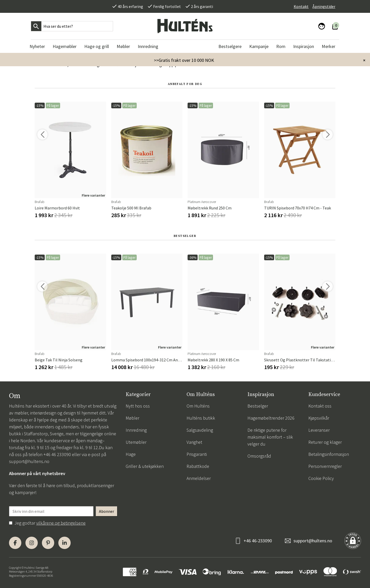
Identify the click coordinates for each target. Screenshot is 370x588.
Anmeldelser (199, 478)
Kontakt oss (320, 406)
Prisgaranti (197, 454)
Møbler (132, 418)
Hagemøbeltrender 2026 (271, 418)
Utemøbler (136, 442)
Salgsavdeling (200, 430)
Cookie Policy (321, 478)
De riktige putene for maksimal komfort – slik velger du (270, 437)
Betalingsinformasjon (329, 454)
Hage (131, 454)
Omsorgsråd (259, 456)
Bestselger (258, 406)
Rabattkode (198, 466)
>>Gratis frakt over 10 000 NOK (184, 60)
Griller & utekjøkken (145, 466)
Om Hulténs (198, 406)
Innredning (136, 430)
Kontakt (301, 6)
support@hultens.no (29, 461)
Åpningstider (324, 6)
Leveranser (319, 430)
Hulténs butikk (201, 418)
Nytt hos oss (138, 406)
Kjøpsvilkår (319, 418)
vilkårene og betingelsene (61, 523)
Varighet (194, 442)
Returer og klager (325, 442)
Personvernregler (325, 466)
